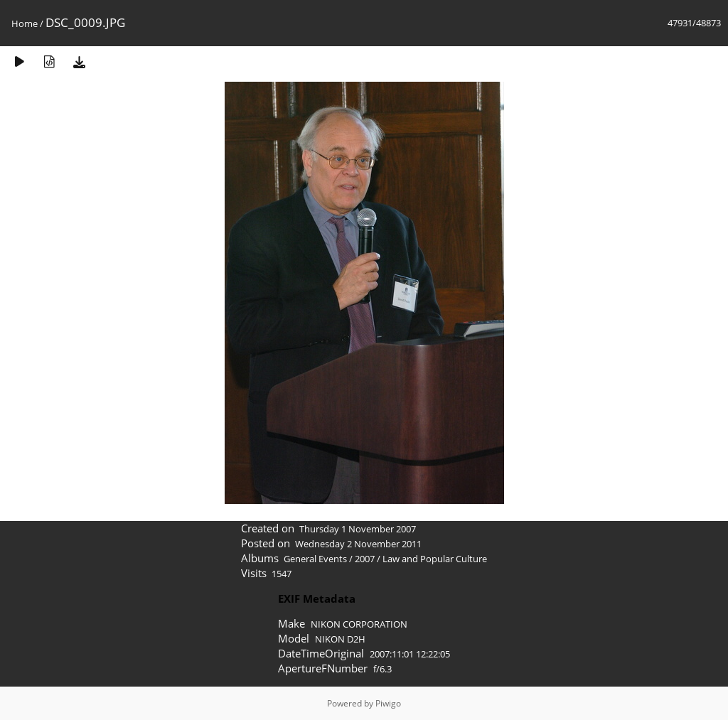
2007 (365, 559)
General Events (315, 559)
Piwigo (388, 703)
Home (25, 23)
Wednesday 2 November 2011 (358, 544)
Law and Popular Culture (435, 559)
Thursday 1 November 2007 (358, 529)
